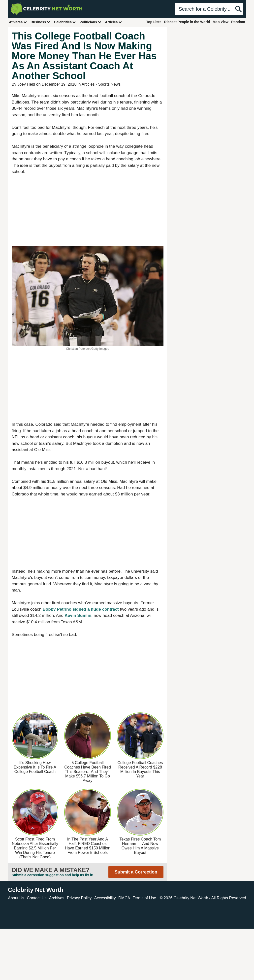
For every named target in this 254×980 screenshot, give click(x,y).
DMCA (124, 898)
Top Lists (154, 22)
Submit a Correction (136, 872)
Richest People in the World (187, 22)
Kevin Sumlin (78, 615)
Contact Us (37, 898)
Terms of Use (144, 898)
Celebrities (65, 22)
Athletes (18, 22)
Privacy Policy (79, 898)
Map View (221, 22)
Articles (113, 22)
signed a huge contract (96, 609)
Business (40, 22)
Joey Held (26, 84)
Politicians (91, 22)
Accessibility (105, 898)
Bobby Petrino (57, 609)
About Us (16, 898)
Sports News (110, 84)
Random (238, 22)
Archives (57, 898)
